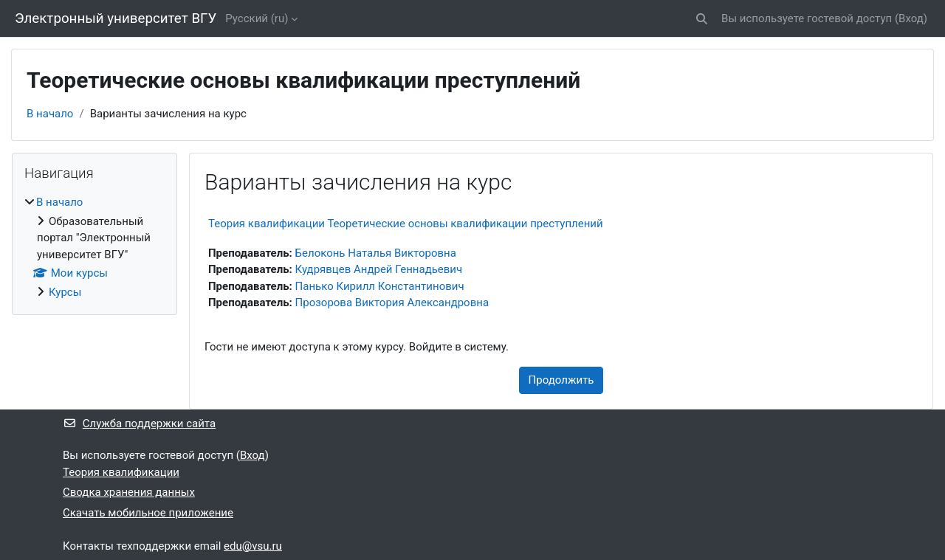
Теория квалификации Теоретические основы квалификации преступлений (406, 224)
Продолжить (561, 380)
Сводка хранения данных (129, 492)
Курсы (65, 292)
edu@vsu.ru (253, 546)
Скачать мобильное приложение (148, 513)
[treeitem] (94, 247)
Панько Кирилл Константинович (380, 286)
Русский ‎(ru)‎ (257, 18)
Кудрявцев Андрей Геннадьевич (379, 269)
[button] (702, 19)
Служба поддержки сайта (139, 424)
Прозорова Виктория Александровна (392, 303)
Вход (911, 18)
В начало (50, 114)
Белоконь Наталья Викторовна (376, 253)
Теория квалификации (121, 472)
